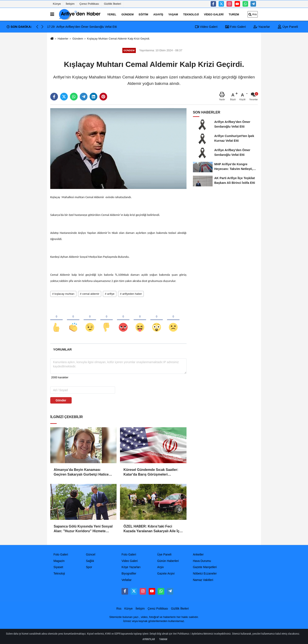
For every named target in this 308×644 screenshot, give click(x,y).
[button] (42, 27)
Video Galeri (214, 14)
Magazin (59, 561)
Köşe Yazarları (131, 567)
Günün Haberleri (168, 561)
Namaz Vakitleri (203, 580)
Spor (89, 567)
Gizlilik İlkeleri (113, 4)
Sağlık (90, 561)
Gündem (128, 14)
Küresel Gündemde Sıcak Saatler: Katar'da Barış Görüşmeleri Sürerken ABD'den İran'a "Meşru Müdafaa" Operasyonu (151, 472)
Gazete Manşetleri (205, 567)
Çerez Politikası (89, 4)
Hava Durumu (202, 561)
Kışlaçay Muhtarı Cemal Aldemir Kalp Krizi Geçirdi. (118, 39)
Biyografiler (129, 574)
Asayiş (158, 14)
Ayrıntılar (149, 639)
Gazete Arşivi (166, 574)
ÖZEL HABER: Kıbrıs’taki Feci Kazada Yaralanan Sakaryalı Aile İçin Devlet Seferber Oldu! (153, 529)
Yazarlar (262, 27)
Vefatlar (127, 580)
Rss (119, 609)
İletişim (70, 4)
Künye (57, 4)
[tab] (62, 349)
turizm (234, 14)
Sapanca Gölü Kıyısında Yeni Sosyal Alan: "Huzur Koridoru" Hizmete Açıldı (83, 529)
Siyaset (58, 567)
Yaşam (173, 14)
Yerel (112, 14)
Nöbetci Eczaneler (205, 574)
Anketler (198, 555)
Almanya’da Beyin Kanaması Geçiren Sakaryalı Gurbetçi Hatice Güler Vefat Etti (81, 472)
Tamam (163, 639)
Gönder (61, 400)
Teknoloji (191, 14)
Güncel (91, 555)
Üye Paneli (288, 27)
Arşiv (161, 567)
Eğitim (144, 14)
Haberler (63, 39)
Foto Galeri (235, 27)
